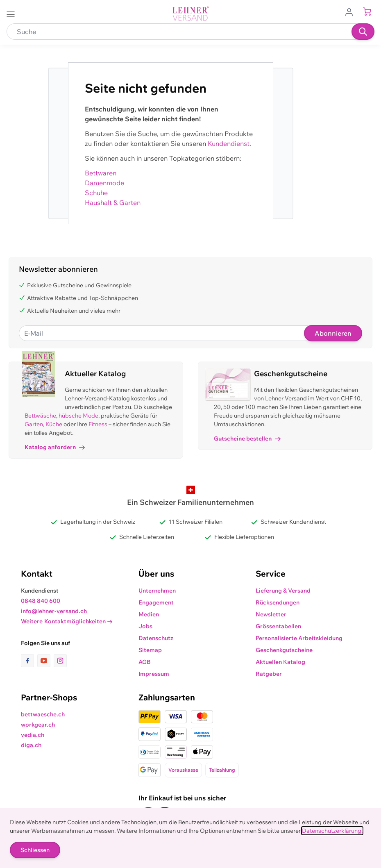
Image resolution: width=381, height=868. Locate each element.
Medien (149, 614)
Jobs (145, 626)
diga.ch (31, 745)
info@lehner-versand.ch (54, 611)
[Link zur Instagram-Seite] (60, 661)
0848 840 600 (41, 601)
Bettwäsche (40, 416)
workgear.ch (38, 725)
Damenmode (104, 183)
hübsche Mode (78, 416)
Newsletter (271, 614)
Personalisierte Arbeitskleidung (299, 638)
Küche (54, 424)
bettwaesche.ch (43, 714)
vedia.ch (33, 735)
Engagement (156, 602)
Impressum (154, 674)
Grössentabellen (278, 626)
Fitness (98, 424)
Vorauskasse (183, 770)
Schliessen (35, 850)
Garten (34, 424)
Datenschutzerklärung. (332, 831)
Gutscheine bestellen (247, 439)
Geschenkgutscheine (284, 650)
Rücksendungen (278, 602)
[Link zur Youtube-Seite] (45, 661)
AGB (145, 662)
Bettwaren (101, 173)
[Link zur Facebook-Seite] (29, 661)
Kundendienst (229, 143)
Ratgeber (269, 674)
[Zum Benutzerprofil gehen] (352, 11)
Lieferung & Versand (283, 591)
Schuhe (96, 193)
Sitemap (150, 650)
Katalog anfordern (55, 447)
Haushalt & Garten (113, 202)
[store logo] (190, 14)
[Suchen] (363, 32)
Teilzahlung (222, 770)
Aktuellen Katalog (280, 662)
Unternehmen (157, 591)
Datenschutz (156, 638)
